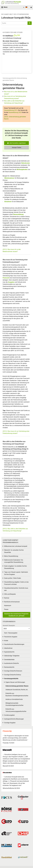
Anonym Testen (17, 147)
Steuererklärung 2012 (11, 110)
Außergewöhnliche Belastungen (14, 719)
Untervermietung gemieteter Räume (17, 686)
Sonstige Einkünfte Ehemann (13, 671)
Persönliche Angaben (11, 637)
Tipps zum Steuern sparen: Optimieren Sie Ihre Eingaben (16, 573)
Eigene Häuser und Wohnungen (15, 682)
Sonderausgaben (9, 715)
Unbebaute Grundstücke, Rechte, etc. (17, 690)
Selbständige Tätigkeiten (12, 656)
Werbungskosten (22, 169)
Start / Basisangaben (11, 633)
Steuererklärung (18, 214)
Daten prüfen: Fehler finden (13, 578)
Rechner (7, 598)
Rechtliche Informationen (12, 602)
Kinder (6, 641)
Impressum (8, 606)
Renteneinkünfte (9, 667)
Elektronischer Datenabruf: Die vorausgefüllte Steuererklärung (14, 561)
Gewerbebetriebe (9, 660)
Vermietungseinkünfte (9, 78)
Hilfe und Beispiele (10, 594)
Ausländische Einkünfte (11, 663)
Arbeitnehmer (8, 648)
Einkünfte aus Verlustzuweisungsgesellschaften (16, 710)
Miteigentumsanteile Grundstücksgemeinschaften (14, 704)
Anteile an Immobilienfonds (14, 699)
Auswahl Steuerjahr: (9, 625)
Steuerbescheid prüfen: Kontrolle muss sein (16, 589)
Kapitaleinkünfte (9, 652)
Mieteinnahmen (9, 178)
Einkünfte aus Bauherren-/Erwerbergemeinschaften (17, 695)
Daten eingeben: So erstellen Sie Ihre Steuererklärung (15, 567)
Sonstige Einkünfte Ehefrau (13, 675)
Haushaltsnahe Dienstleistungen (14, 644)
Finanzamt (6, 278)
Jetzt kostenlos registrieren (16, 143)
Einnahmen (8, 202)
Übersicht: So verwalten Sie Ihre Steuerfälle (14, 551)
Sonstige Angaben (10, 723)
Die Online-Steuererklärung (12, 4)
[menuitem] (25, 7)
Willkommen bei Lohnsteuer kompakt (16, 546)
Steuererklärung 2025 (15, 112)
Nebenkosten (26, 163)
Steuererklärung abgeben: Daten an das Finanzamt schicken (16, 583)
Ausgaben (11, 282)
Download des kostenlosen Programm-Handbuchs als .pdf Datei (17, 615)
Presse (6, 609)
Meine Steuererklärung (11, 556)
